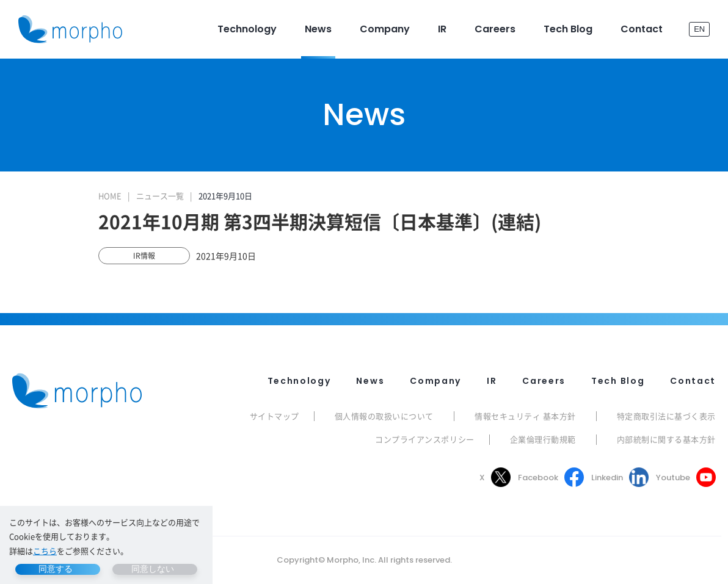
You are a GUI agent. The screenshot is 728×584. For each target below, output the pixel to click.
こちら (45, 551)
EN (699, 29)
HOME (110, 196)
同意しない (153, 569)
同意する (56, 569)
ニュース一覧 (160, 196)
